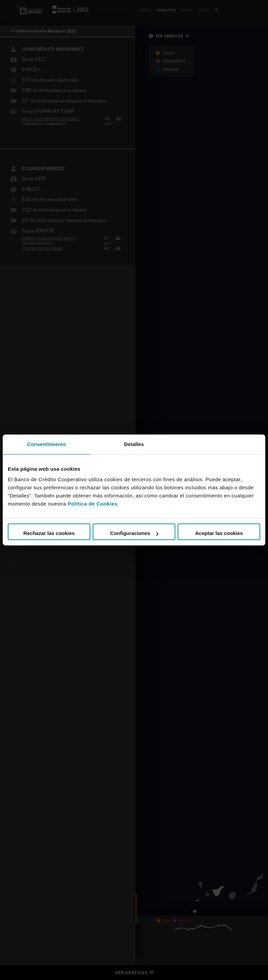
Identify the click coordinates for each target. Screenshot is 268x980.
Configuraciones (134, 533)
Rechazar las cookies (49, 533)
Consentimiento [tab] (47, 444)
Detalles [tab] (134, 444)
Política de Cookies (93, 504)
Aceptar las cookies (219, 533)
